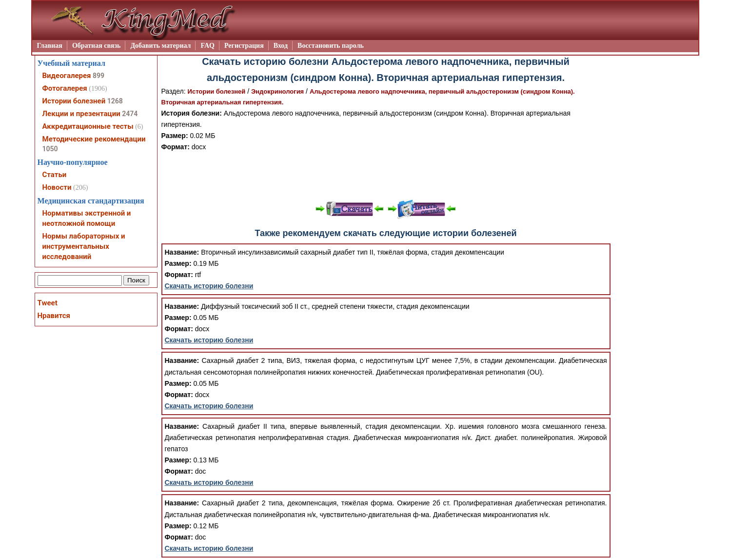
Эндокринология (277, 91)
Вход (281, 46)
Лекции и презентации (81, 114)
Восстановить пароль (331, 46)
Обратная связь (97, 46)
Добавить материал (160, 46)
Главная (50, 46)
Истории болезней (217, 91)
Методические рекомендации (94, 139)
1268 (115, 101)
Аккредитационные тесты (88, 126)
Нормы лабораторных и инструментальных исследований (84, 246)
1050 (50, 149)
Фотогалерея (65, 88)
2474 (130, 114)
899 (99, 76)
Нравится (54, 316)
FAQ (207, 46)
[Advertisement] (386, 175)
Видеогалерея (67, 76)
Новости (57, 187)
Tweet (48, 303)
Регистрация (244, 46)
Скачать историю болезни (209, 286)
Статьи (55, 175)
